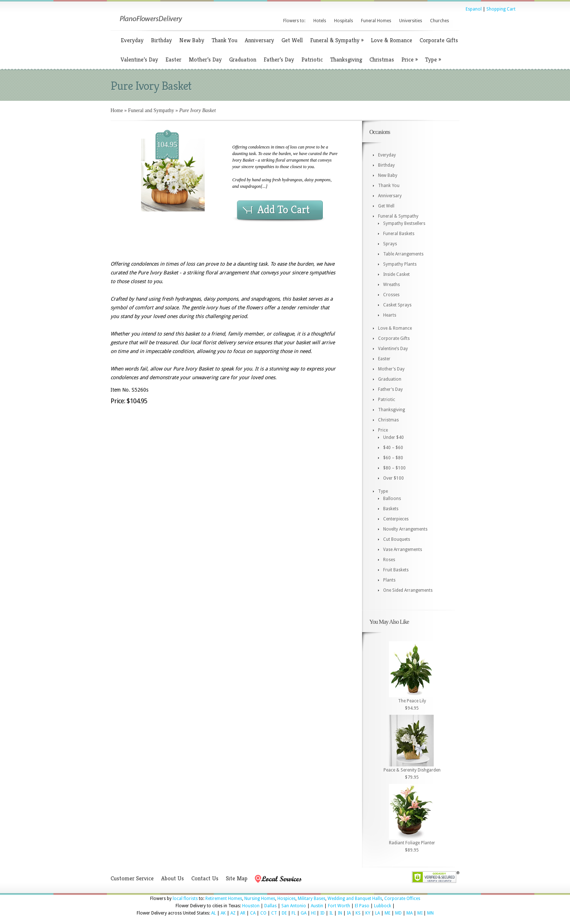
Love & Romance (392, 40)
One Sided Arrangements (408, 590)
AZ (233, 913)
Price (410, 60)
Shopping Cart (501, 9)
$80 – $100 (394, 468)
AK (223, 913)
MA (410, 913)
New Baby (192, 40)
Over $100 (394, 478)
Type (433, 60)
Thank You (224, 40)
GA (304, 913)
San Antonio (294, 906)
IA (349, 913)
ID (322, 913)
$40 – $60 (393, 448)
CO (263, 913)
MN (430, 913)
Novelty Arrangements (405, 529)
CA (253, 913)
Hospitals (344, 21)
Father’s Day (279, 60)
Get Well (292, 40)
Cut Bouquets (397, 539)
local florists (185, 899)
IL (331, 913)
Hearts (390, 315)
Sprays (390, 244)
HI (313, 913)
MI (420, 913)
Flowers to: (294, 21)
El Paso (362, 906)
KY (368, 913)
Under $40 (394, 437)
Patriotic (312, 60)
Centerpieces (396, 519)
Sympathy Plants (400, 264)
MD (398, 913)
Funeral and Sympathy (151, 110)
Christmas (382, 60)
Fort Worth (339, 906)
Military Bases (312, 899)
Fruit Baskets (396, 570)
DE (284, 913)
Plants (389, 580)
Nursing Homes (260, 899)
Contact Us (205, 878)
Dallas (270, 906)
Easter (173, 60)
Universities (411, 21)
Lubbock (383, 906)
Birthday (161, 40)
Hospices (286, 899)
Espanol (474, 9)
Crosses (391, 295)
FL (294, 913)
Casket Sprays (397, 305)
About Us (172, 878)
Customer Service (132, 878)
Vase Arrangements (403, 550)
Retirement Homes (224, 899)
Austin (317, 906)
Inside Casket (396, 274)
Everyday (132, 40)
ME (388, 913)
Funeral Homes (376, 21)
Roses (389, 560)
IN (340, 913)
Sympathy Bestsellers (404, 223)
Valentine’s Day (139, 60)
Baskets (391, 509)
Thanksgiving (346, 60)
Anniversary (259, 40)
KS (358, 913)
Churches (439, 21)
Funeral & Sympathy (337, 40)
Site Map (237, 878)
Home (117, 110)
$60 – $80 (393, 458)
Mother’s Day (205, 60)
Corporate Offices (402, 899)
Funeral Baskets (399, 234)
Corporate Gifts (439, 40)
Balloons (392, 499)
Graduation (243, 60)
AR (243, 913)
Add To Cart (284, 210)
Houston (251, 906)
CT (274, 913)
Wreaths (392, 285)
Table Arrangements (403, 254)
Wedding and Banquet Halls (355, 899)
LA (378, 913)
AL (214, 913)
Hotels (320, 21)
